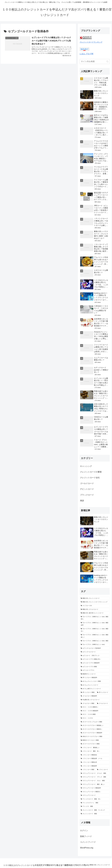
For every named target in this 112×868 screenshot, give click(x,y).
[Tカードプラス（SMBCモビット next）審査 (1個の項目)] (95, 641)
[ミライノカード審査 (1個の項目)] (88, 770)
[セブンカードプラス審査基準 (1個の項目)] (95, 663)
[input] (95, 61)
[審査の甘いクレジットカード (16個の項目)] (95, 598)
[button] (107, 61)
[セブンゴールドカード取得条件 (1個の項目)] (95, 648)
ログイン (84, 831)
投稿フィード (86, 836)
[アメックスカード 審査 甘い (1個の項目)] (95, 799)
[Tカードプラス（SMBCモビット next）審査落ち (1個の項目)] (95, 618)
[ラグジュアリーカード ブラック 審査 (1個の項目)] (95, 777)
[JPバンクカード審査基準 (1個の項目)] (95, 678)
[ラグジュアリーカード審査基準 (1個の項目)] (95, 788)
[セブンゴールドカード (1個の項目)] (95, 652)
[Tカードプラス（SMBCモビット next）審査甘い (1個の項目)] (95, 630)
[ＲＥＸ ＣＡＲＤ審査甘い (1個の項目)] (95, 707)
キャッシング (86, 466)
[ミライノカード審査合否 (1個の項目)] (95, 762)
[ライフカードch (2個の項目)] (95, 606)
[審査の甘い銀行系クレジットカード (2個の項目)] (95, 613)
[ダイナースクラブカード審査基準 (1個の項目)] (95, 733)
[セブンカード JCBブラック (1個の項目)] (95, 656)
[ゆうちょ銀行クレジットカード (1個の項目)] (95, 689)
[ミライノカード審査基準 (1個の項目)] (95, 766)
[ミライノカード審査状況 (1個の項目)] (95, 755)
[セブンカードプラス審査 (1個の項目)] (95, 667)
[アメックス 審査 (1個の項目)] (95, 806)
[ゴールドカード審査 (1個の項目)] (88, 704)
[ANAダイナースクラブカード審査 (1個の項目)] (95, 737)
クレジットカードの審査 (91, 472)
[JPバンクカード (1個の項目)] (103, 692)
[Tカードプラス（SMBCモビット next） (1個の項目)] (95, 645)
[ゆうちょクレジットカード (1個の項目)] (95, 685)
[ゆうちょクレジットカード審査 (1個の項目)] (95, 681)
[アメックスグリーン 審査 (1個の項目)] (95, 803)
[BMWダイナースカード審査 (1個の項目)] (95, 740)
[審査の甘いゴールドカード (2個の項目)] (95, 609)
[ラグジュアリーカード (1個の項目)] (95, 795)
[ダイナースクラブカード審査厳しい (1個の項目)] (95, 726)
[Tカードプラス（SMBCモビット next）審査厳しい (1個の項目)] (95, 636)
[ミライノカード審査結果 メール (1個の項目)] (95, 759)
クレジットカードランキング (91, 42)
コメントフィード (88, 842)
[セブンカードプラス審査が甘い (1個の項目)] (95, 659)
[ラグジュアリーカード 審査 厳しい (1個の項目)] (95, 784)
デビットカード (87, 489)
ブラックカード (87, 495)
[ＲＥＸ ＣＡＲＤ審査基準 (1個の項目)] (95, 711)
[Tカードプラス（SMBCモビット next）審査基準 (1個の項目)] (95, 624)
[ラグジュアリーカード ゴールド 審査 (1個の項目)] (95, 773)
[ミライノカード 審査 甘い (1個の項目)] (95, 751)
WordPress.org (87, 848)
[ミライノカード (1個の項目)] (103, 770)
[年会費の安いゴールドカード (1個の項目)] (95, 700)
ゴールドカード (87, 483)
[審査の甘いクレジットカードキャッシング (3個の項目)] (95, 602)
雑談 (82, 501)
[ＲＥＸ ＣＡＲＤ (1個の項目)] (95, 718)
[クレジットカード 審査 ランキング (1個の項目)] (95, 810)
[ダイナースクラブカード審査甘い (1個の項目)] (95, 729)
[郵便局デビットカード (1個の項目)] (95, 674)
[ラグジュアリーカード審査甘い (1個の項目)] (95, 792)
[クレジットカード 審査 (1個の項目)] (95, 814)
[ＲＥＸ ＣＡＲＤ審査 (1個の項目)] (95, 714)
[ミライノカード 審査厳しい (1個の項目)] (95, 748)
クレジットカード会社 (90, 478)
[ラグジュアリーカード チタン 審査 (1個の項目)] (95, 781)
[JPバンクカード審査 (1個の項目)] (88, 692)
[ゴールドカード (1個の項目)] (103, 704)
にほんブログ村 (87, 54)
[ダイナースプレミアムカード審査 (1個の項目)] (95, 722)
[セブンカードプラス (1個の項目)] (95, 670)
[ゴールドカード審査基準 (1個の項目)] (95, 696)
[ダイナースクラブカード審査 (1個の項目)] (95, 744)
